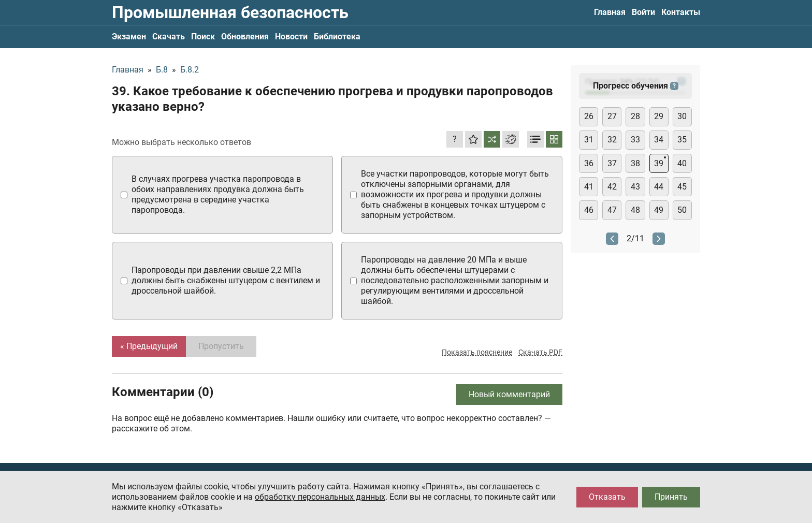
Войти (643, 12)
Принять (671, 497)
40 (682, 163)
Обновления (245, 37)
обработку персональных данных (320, 497)
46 (589, 210)
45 (682, 187)
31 (589, 140)
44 (659, 187)
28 (635, 116)
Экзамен (129, 37)
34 (659, 140)
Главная (610, 12)
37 (612, 163)
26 (589, 116)
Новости (291, 37)
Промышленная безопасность (230, 12)
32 (612, 140)
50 (682, 210)
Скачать (169, 37)
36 (589, 163)
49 (659, 210)
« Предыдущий (149, 346)
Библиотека (337, 37)
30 (682, 116)
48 (635, 210)
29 (659, 116)
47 (612, 210)
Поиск (203, 37)
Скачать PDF (540, 352)
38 (635, 163)
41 (589, 187)
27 (612, 116)
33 (635, 140)
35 (682, 140)
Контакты (681, 12)
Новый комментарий (509, 394)
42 (612, 187)
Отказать (607, 497)
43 (635, 187)
